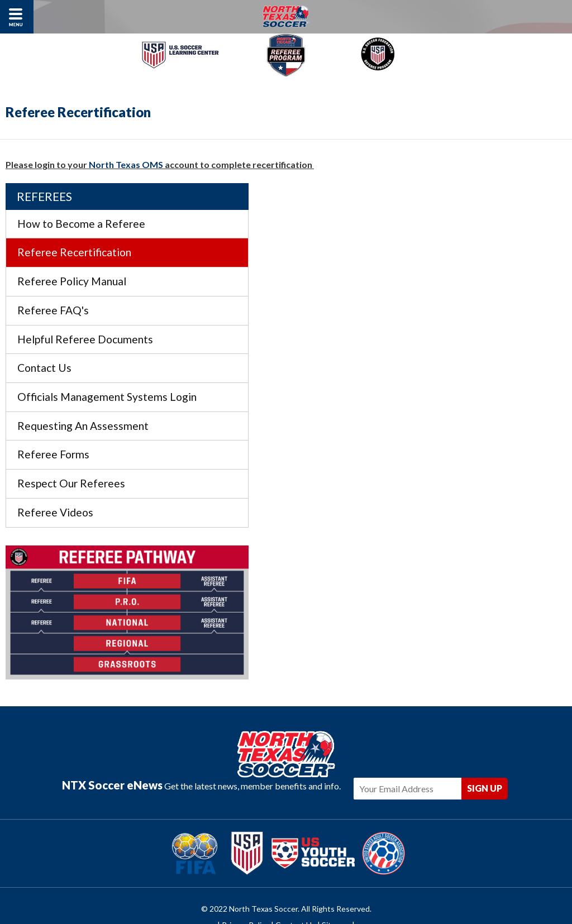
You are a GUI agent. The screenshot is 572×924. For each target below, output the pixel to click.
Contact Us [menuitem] (426, 341)
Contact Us (295, 881)
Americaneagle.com (351, 897)
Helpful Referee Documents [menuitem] (467, 313)
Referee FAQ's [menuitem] (435, 284)
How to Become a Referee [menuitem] (463, 197)
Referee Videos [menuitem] (437, 503)
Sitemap (336, 881)
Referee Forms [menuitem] (435, 445)
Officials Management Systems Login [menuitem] (474, 379)
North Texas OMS (127, 164)
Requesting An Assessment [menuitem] (464, 417)
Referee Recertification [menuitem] (456, 226)
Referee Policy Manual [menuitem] (453, 255)
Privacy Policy (246, 881)
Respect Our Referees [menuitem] (453, 474)
